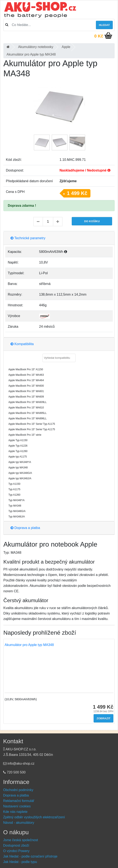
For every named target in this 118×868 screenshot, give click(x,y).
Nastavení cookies (17, 806)
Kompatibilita (22, 344)
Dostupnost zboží (16, 845)
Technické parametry (28, 238)
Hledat (104, 25)
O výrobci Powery (16, 851)
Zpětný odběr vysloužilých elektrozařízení (34, 817)
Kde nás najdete (15, 812)
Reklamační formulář (19, 801)
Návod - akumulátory (19, 823)
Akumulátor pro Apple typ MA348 (29, 645)
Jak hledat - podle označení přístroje (30, 856)
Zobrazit (103, 718)
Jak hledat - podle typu (20, 862)
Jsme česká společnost (21, 840)
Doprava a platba (25, 528)
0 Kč (99, 36)
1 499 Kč (77, 193)
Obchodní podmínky (18, 790)
